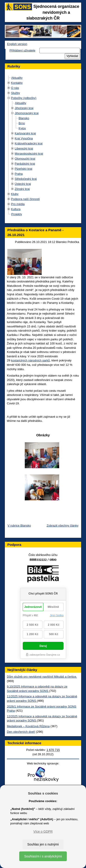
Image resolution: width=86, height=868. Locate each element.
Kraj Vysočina (24, 138)
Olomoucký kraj (25, 159)
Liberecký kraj (24, 148)
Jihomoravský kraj (27, 113)
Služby (15, 93)
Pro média (18, 204)
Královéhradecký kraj (29, 143)
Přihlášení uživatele (22, 50)
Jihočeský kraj (24, 108)
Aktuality (17, 78)
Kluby (15, 194)
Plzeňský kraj (24, 169)
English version (17, 44)
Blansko (24, 118)
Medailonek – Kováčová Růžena (28, 726)
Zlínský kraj (22, 189)
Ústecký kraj (23, 184)
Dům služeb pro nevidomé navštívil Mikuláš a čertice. (42, 677)
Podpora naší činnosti (25, 199)
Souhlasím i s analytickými (43, 856)
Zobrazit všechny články (62, 526)
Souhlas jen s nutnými (43, 844)
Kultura (16, 209)
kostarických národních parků (30, 360)
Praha (19, 174)
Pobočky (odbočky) (24, 98)
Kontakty (17, 83)
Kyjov (22, 128)
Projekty (17, 214)
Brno (22, 123)
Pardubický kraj (25, 164)
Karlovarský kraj (25, 133)
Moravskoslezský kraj (29, 154)
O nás (15, 88)
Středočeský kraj (26, 179)
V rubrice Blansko (19, 526)
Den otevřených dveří (21, 732)
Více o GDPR (43, 831)
